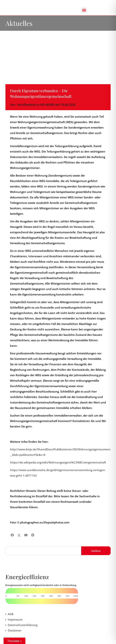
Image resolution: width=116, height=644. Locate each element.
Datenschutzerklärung (23, 625)
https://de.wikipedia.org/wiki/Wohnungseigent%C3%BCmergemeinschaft (58, 462)
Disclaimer (15, 630)
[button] (84, 10)
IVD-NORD (47, 105)
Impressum (15, 619)
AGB (11, 614)
